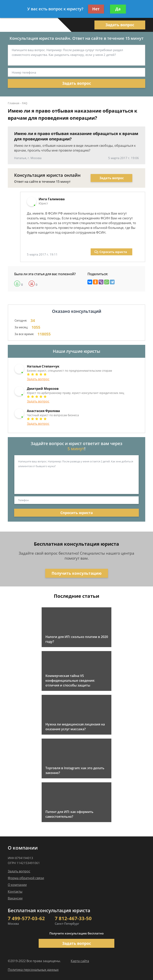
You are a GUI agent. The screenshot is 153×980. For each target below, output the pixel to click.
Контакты (15, 892)
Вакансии (15, 898)
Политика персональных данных (33, 970)
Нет (96, 9)
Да (118, 9)
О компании (17, 885)
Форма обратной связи (26, 878)
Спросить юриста (111, 252)
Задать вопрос (120, 25)
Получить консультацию (77, 573)
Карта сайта (80, 961)
